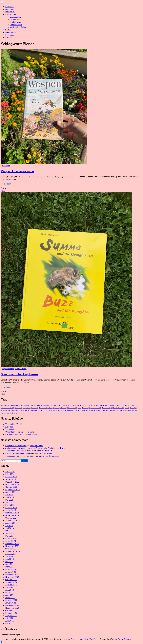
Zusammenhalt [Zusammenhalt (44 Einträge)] (18, 413)
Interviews (10, 12)
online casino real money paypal (19, 448)
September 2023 (13, 551)
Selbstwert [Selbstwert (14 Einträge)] (50, 410)
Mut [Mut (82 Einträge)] (127, 408)
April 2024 (10, 533)
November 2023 (12, 546)
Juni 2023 (9, 559)
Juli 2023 (9, 557)
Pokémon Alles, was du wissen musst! (21, 434)
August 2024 (11, 523)
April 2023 (10, 564)
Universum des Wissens (49, 456)
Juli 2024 (9, 526)
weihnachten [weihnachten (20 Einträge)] (6, 413)
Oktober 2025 (11, 487)
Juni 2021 (9, 621)
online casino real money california (20, 451)
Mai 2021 (9, 623)
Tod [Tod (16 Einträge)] (77, 410)
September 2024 (13, 521)
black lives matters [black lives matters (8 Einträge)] (40, 405)
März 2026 (10, 474)
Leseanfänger (16, 20)
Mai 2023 (9, 562)
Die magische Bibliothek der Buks (50, 448)
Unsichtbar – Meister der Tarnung (20, 432)
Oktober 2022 (11, 580)
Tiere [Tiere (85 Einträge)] (71, 410)
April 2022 (10, 595)
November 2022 (12, 577)
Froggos (9, 427)
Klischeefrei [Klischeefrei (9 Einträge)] (43, 408)
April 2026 (10, 472)
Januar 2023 (11, 572)
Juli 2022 (9, 587)
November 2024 (12, 515)
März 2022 (10, 598)
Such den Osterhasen (43, 453)
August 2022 (11, 585)
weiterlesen (6, 184)
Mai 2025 (9, 500)
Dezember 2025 (12, 482)
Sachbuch (6, 166)
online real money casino (16, 446)
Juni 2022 (9, 590)
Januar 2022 (11, 603)
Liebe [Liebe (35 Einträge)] (81, 408)
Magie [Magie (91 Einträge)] (87, 408)
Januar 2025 (11, 510)
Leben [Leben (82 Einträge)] (51, 408)
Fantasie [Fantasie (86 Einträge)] (91, 405)
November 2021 (12, 608)
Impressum (10, 35)
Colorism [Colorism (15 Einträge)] (52, 405)
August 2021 (11, 616)
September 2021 (13, 613)
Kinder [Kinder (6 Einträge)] (35, 408)
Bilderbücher (15, 17)
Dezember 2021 (12, 605)
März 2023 (10, 567)
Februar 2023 (11, 569)
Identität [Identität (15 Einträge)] (18, 408)
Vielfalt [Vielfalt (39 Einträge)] (121, 410)
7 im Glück (10, 429)
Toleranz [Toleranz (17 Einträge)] (84, 410)
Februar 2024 (11, 539)
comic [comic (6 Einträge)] (59, 405)
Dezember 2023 (12, 544)
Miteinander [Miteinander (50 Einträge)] (96, 408)
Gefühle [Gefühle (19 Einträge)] (123, 405)
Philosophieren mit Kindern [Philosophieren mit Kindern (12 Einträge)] (11, 410)
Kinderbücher (16, 22)
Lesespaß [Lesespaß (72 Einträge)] (73, 408)
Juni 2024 (9, 528)
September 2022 (13, 582)
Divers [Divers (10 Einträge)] (66, 405)
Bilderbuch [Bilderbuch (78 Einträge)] (28, 405)
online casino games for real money (20, 456)
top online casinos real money (18, 453)
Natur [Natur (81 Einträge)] (134, 408)
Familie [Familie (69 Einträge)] (83, 405)
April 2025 (10, 503)
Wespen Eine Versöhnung (17, 171)
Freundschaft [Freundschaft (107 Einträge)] (101, 405)
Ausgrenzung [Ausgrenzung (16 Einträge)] (17, 405)
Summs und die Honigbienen (19, 374)
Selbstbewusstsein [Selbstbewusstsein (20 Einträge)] (38, 410)
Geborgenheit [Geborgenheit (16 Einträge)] (113, 405)
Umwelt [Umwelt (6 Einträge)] (92, 410)
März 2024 (10, 536)
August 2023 (11, 554)
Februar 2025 (11, 508)
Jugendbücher (16, 25)
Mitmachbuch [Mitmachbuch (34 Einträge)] (107, 408)
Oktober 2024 (11, 518)
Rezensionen (11, 14)
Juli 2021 (9, 618)
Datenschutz (11, 32)
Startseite (9, 7)
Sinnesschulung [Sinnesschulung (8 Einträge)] (62, 410)
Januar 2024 (11, 541)
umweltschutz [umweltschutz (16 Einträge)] (102, 410)
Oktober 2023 (11, 549)
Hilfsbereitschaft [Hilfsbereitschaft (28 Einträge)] (7, 408)
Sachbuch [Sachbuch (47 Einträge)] (25, 410)
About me (10, 9)
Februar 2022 (11, 600)
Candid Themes (124, 639)
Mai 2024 (9, 531)
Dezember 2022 (12, 575)
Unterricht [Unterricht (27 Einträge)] (112, 410)
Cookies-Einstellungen (11, 635)
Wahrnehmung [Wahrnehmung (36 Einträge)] (131, 410)
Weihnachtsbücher (18, 27)
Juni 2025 (9, 497)
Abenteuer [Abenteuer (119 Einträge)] (6, 405)
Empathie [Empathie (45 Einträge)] (74, 405)
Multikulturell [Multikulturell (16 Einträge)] (119, 408)
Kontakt (9, 38)
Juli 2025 (9, 495)
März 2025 (10, 505)
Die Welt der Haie (46, 451)
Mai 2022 (9, 593)
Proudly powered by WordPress (85, 639)
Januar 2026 (11, 479)
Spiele (8, 30)
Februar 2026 (11, 477)
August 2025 (11, 492)
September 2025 (13, 490)
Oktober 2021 (11, 611)
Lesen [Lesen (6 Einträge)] (65, 408)
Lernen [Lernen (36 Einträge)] (58, 408)
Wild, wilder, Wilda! (14, 424)
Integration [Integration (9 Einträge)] (27, 408)
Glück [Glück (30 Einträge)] (131, 405)
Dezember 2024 (12, 513)
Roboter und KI (36, 446)
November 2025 (12, 485)
